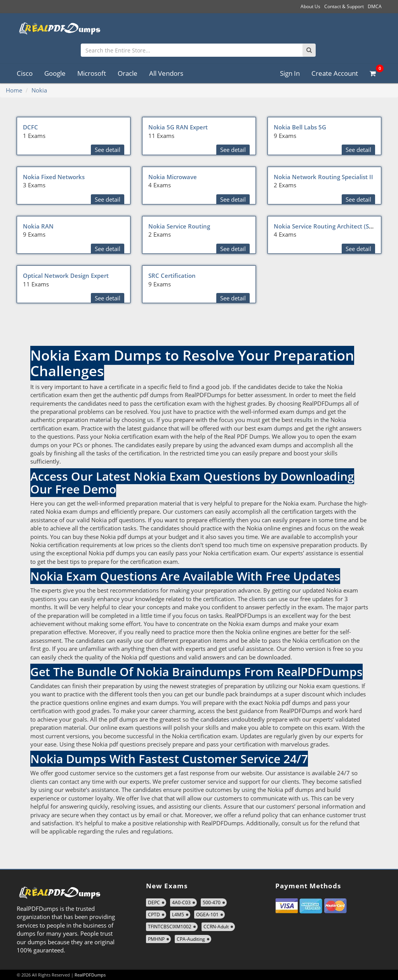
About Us (310, 6)
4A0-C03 (181, 902)
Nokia (39, 90)
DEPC (154, 902)
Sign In (290, 73)
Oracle (128, 73)
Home (14, 90)
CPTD (154, 915)
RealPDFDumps (90, 975)
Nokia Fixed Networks (54, 177)
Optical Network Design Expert (66, 276)
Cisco (25, 73)
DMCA (375, 6)
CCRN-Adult (216, 927)
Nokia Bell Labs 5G (300, 127)
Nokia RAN (38, 226)
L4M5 (178, 915)
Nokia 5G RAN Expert (178, 127)
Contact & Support (344, 6)
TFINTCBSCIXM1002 (170, 927)
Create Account (335, 73)
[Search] (309, 50)
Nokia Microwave (173, 177)
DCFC (30, 127)
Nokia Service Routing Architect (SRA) (326, 226)
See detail (108, 150)
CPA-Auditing (191, 939)
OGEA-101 (207, 915)
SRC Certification (172, 276)
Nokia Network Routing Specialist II (323, 177)
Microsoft (92, 73)
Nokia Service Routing (179, 226)
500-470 (212, 902)
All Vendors (166, 73)
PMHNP (156, 939)
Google (55, 73)
